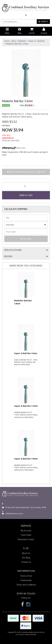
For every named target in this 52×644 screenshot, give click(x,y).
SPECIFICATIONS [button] (13, 250)
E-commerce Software (23, 634)
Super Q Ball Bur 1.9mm (26, 459)
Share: (27, 105)
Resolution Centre (26, 539)
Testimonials (26, 580)
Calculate (26, 239)
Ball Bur (41, 41)
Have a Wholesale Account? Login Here (26, 172)
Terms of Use (26, 576)
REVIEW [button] (8, 257)
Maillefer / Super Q (27, 41)
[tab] (26, 250)
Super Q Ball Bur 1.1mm (26, 353)
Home (7, 41)
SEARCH (43, 21)
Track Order (26, 535)
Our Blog (26, 558)
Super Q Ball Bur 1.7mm (26, 406)
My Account (26, 531)
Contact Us (26, 562)
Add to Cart (26, 195)
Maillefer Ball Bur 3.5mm (17, 44)
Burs (14, 41)
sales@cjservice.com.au (13, 514)
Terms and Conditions (26, 585)
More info (14, 148)
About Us (26, 553)
